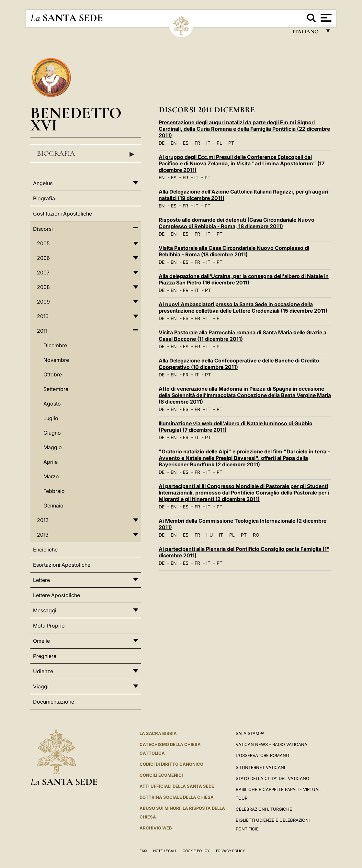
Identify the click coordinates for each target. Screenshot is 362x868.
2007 (43, 273)
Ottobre (53, 374)
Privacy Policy (230, 851)
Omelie (41, 641)
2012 (43, 520)
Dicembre (55, 345)
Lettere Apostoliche (57, 595)
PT (231, 143)
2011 (42, 331)
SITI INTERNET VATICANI (260, 767)
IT (208, 143)
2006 (43, 258)
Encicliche (45, 550)
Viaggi (41, 686)
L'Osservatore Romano (262, 755)
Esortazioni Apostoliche (62, 565)
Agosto (52, 404)
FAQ (143, 851)
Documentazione (54, 702)
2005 (43, 243)
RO (256, 535)
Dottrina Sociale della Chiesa (177, 797)
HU (209, 535)
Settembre (56, 389)
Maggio (53, 447)
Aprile (51, 462)
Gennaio (53, 506)
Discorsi (43, 229)
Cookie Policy (196, 851)
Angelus (43, 183)
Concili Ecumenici (161, 775)
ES (186, 143)
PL (219, 143)
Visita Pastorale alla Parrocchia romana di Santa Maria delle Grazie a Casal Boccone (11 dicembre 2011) (243, 336)
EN (174, 143)
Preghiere (45, 656)
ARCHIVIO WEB (156, 828)
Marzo (51, 476)
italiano (307, 33)
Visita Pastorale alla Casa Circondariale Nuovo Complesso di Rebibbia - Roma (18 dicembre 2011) (234, 251)
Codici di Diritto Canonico (171, 764)
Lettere (41, 580)
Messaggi (45, 610)
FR (197, 143)
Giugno (52, 433)
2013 (43, 535)
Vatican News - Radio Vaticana (271, 744)
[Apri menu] (325, 18)
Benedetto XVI (76, 119)
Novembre (56, 360)
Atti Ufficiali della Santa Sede (177, 786)
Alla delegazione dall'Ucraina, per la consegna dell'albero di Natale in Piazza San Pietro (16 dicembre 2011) (244, 279)
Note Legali (165, 851)
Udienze (43, 671)
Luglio (51, 418)
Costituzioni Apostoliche (62, 214)
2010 (43, 316)
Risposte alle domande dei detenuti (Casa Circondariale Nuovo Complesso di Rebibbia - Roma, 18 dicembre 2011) (237, 223)
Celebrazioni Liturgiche (264, 809)
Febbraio (54, 491)
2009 (43, 302)
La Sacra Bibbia (158, 733)
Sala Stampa (250, 733)
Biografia (86, 154)
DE (162, 143)
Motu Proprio (49, 626)
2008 (43, 287)
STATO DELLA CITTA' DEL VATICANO (272, 778)
